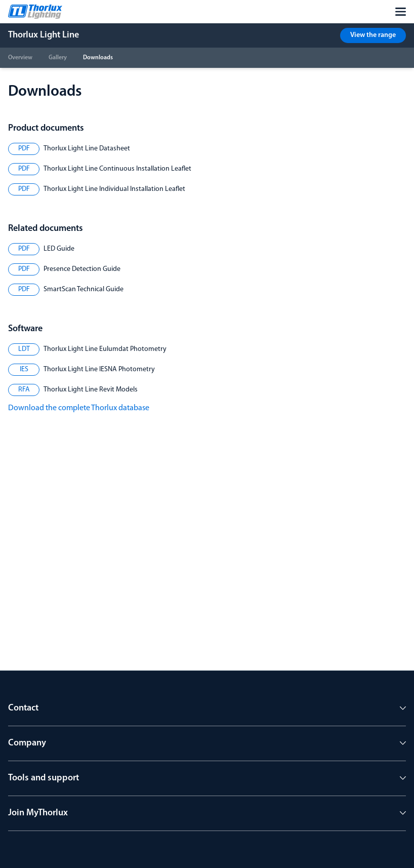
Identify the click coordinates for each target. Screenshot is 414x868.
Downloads (98, 58)
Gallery (58, 58)
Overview (20, 58)
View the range (373, 35)
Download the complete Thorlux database (79, 408)
